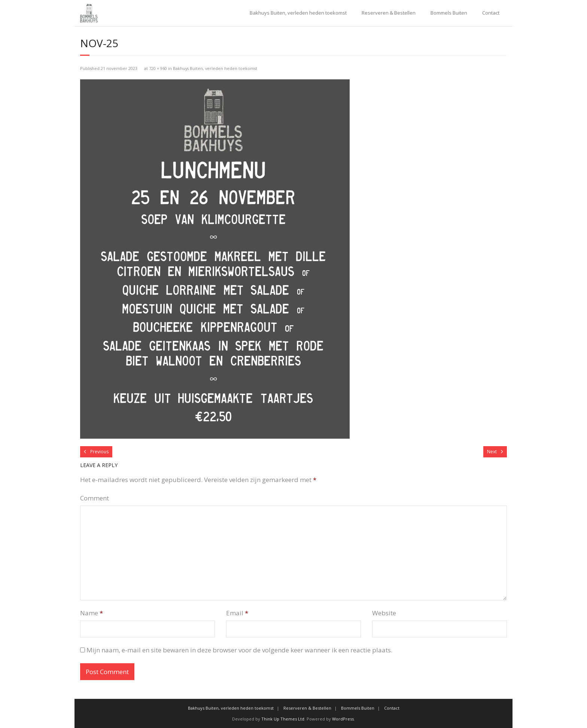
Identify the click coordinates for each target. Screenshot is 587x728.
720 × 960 (158, 68)
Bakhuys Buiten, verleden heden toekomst (298, 13)
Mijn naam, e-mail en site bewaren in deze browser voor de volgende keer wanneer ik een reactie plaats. (239, 650)
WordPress (343, 719)
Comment (95, 498)
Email (237, 613)
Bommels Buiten (449, 13)
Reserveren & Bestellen (389, 13)
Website (384, 613)
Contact (491, 13)
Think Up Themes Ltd (283, 719)
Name (92, 613)
